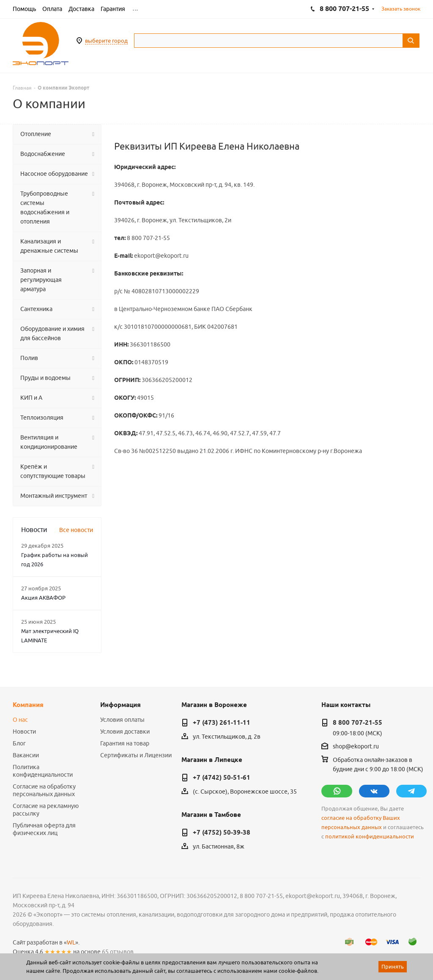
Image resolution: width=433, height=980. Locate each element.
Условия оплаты (122, 720)
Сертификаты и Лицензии (136, 755)
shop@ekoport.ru (356, 746)
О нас (20, 720)
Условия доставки (125, 732)
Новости (24, 732)
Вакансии (26, 755)
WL (71, 942)
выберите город (106, 41)
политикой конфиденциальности (370, 837)
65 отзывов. (118, 952)
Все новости (76, 530)
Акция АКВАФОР (43, 598)
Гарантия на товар (125, 743)
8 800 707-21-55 (358, 723)
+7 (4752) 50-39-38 (222, 833)
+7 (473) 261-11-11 (222, 723)
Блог (19, 743)
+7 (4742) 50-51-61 (222, 778)
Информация (121, 705)
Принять (393, 966)
